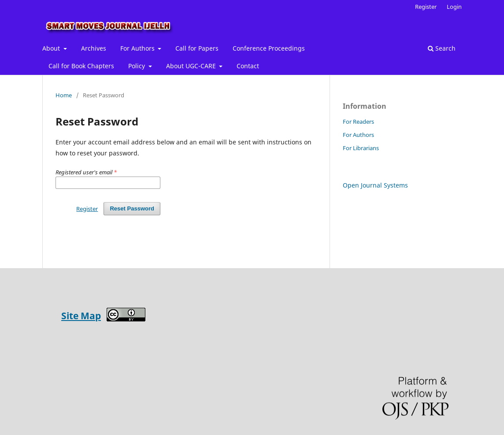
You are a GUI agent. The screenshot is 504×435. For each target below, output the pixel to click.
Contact (248, 66)
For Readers (358, 122)
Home (64, 95)
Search (442, 48)
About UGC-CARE (192, 66)
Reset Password (132, 208)
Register (426, 7)
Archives (94, 48)
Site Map (81, 316)
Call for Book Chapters (81, 66)
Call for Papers (197, 48)
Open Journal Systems (375, 185)
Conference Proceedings (269, 48)
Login (454, 7)
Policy (137, 66)
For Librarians (361, 148)
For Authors (138, 48)
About (52, 48)
